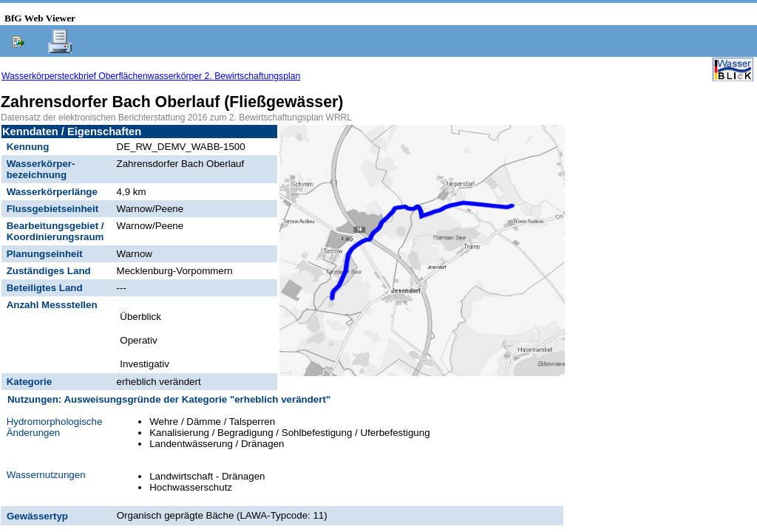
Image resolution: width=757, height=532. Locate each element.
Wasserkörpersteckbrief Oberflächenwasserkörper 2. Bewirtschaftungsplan (151, 76)
